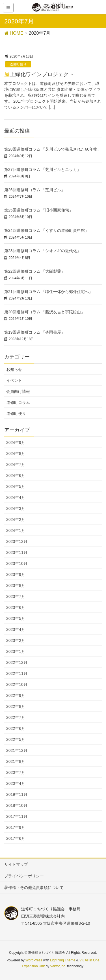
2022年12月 (17, 662)
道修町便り (18, 64)
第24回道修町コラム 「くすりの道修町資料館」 (46, 230)
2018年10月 (17, 805)
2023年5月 (16, 618)
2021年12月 (17, 750)
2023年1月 (16, 651)
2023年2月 (16, 640)
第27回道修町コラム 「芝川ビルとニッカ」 (43, 169)
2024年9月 (16, 442)
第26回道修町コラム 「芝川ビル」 (35, 190)
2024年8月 (16, 453)
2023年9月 (16, 574)
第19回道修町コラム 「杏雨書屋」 (35, 332)
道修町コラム (18, 402)
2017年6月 (16, 838)
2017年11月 (17, 816)
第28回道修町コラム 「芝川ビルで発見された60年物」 (53, 149)
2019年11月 (17, 794)
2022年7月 (16, 717)
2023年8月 (16, 585)
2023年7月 (16, 596)
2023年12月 (17, 541)
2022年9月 (16, 695)
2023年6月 (16, 607)
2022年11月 (17, 673)
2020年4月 (16, 783)
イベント (14, 380)
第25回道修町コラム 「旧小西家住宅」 (39, 210)
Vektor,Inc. (58, 966)
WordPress (34, 960)
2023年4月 (16, 629)
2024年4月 (16, 497)
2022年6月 (16, 728)
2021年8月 (16, 761)
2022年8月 (16, 706)
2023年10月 (17, 563)
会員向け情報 (18, 391)
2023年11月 (17, 552)
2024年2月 (16, 519)
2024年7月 (16, 464)
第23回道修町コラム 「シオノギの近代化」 (43, 251)
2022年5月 (16, 739)
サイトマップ (16, 864)
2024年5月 (16, 486)
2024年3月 (16, 508)
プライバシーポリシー (24, 876)
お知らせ (14, 369)
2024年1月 (16, 530)
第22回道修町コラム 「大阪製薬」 (35, 271)
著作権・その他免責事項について (34, 887)
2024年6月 (16, 475)
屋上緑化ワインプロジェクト (39, 74)
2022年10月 (17, 684)
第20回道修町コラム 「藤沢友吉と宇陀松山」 (45, 312)
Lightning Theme (63, 960)
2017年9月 (16, 827)
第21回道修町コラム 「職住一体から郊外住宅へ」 (48, 292)
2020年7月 (16, 772)
